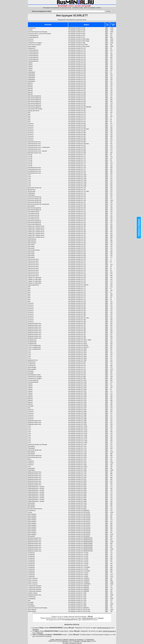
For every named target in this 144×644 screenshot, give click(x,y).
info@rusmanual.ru (88, 618)
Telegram (101, 618)
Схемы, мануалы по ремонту (59, 640)
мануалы (65, 641)
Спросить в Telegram (139, 228)
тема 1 (89, 641)
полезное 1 (80, 640)
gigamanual (90, 640)
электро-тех (73, 640)
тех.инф (84, 641)
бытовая (77, 641)
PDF (106, 28)
